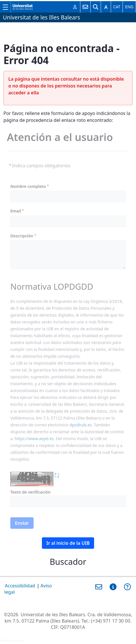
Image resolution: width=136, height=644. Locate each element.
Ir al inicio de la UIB (68, 543)
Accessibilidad (20, 586)
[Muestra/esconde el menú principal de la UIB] (5, 7)
